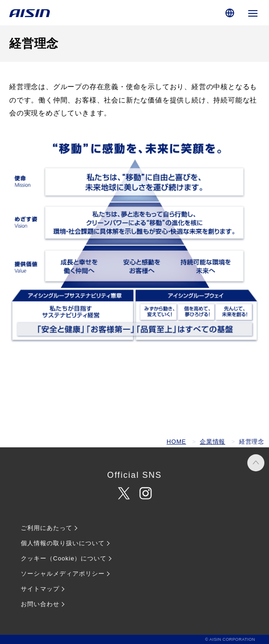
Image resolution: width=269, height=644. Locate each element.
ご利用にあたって (47, 528)
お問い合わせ (40, 604)
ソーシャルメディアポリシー (63, 574)
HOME (176, 442)
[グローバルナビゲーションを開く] (253, 13)
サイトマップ (40, 589)
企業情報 (212, 442)
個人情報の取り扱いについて (63, 543)
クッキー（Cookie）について (64, 558)
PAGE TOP (256, 463)
